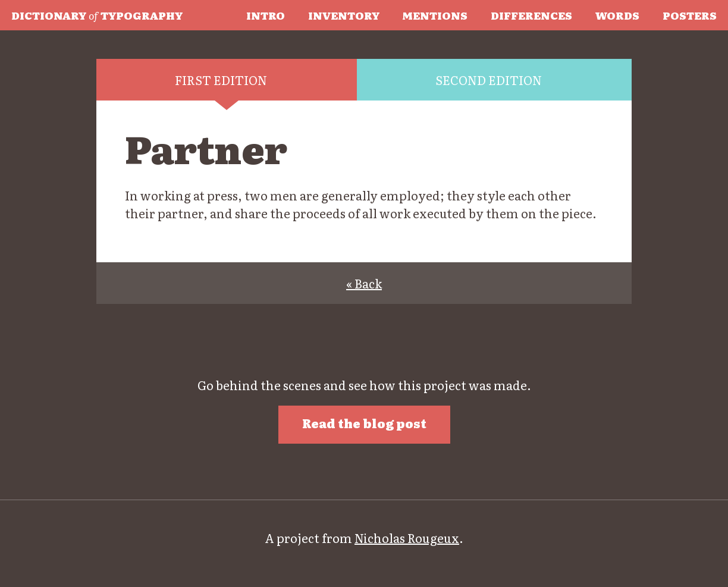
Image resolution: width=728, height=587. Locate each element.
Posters (690, 15)
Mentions (435, 15)
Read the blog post (364, 423)
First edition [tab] (221, 80)
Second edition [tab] (489, 80)
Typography (97, 15)
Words (617, 15)
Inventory (344, 15)
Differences (531, 15)
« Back (364, 283)
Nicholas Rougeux (407, 538)
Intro (266, 15)
